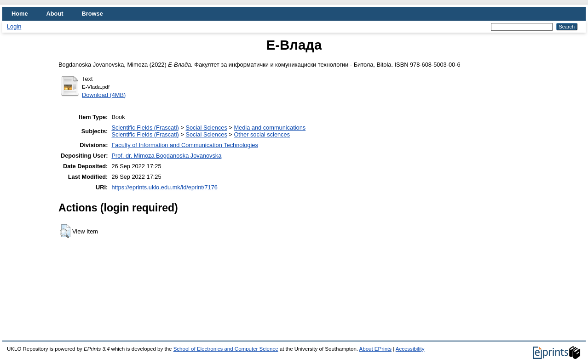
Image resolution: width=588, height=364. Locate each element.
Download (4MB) (104, 95)
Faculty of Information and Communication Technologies (184, 145)
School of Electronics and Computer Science (226, 349)
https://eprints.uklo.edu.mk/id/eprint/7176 (164, 187)
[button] (65, 231)
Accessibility (410, 349)
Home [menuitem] (20, 14)
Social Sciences (206, 128)
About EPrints (375, 349)
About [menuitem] (55, 14)
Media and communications (270, 128)
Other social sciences (262, 134)
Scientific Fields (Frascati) (145, 128)
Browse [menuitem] (92, 14)
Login (14, 26)
